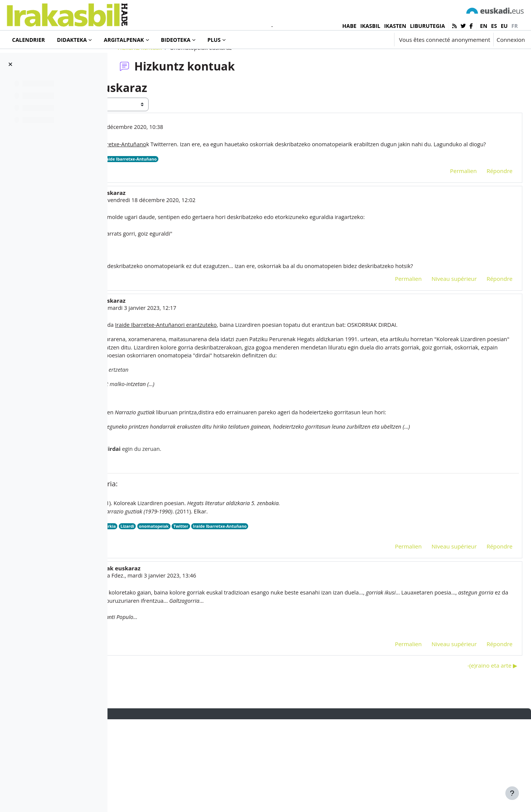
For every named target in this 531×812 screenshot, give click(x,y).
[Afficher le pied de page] (512, 793)
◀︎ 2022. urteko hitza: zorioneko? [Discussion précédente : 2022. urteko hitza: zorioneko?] (170, 758)
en (484, 26)
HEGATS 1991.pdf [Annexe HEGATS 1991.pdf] (185, 624)
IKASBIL (370, 26)
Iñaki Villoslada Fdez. (206, 666)
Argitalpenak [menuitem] (124, 40)
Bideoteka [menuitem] (176, 40)
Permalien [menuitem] (445, 211)
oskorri (182, 616)
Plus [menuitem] (214, 40)
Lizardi (240, 616)
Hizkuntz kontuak (188, 78)
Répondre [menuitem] (481, 211)
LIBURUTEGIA (427, 26)
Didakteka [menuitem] (72, 40)
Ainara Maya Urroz (192, 240)
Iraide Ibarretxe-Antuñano (247, 199)
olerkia (220, 616)
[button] (366, 40)
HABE (350, 26)
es (494, 26)
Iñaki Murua (172, 158)
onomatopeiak (199, 199)
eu (504, 26)
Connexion (511, 40)
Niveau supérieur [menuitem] (436, 329)
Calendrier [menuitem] (28, 40)
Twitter (171, 199)
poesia (202, 616)
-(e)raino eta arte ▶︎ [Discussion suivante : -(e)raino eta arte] (474, 758)
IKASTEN (395, 26)
